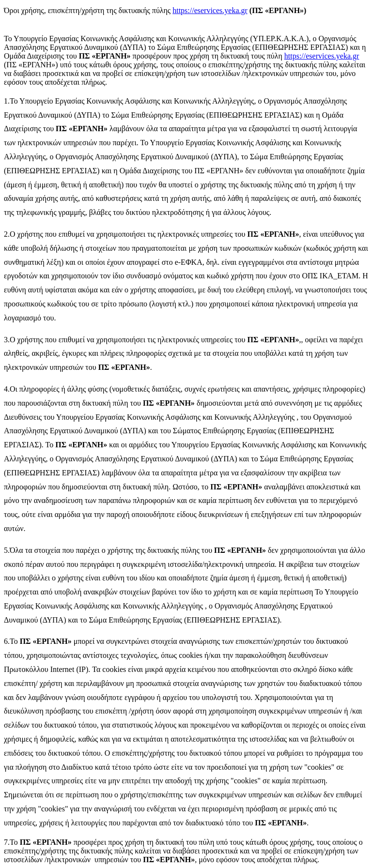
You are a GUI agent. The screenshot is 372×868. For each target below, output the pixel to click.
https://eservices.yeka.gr (210, 10)
